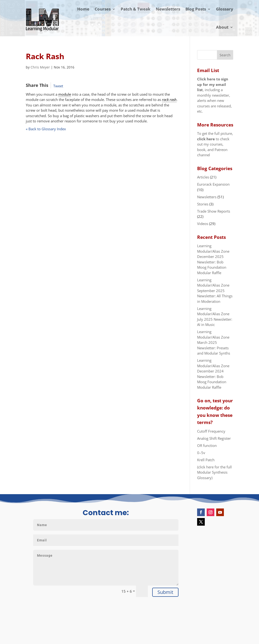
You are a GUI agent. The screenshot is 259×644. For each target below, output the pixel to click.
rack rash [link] (169, 99)
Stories (203, 204)
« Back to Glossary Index (46, 129)
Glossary (225, 9)
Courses (103, 9)
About (222, 27)
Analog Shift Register (214, 438)
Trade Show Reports (214, 211)
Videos (203, 224)
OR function (207, 445)
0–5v (201, 453)
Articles (203, 177)
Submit (165, 592)
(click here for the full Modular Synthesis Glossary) (214, 472)
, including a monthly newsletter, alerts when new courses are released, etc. (214, 95)
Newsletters (168, 9)
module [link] (65, 94)
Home (83, 9)
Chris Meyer (40, 67)
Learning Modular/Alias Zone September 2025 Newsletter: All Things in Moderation (215, 291)
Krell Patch (206, 460)
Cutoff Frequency (211, 431)
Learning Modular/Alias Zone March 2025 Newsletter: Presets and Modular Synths (214, 342)
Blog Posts (196, 9)
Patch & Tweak (136, 9)
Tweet (58, 86)
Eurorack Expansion (213, 184)
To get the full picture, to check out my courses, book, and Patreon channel (215, 144)
